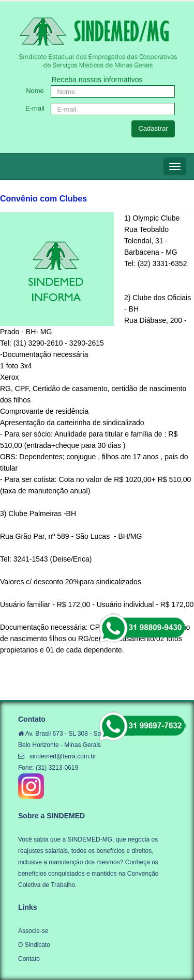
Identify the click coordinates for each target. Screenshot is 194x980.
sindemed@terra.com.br (63, 756)
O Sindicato (34, 945)
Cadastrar (153, 128)
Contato (29, 959)
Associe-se (33, 931)
